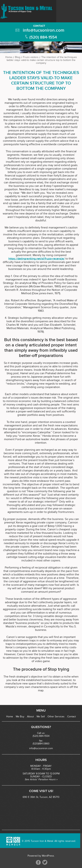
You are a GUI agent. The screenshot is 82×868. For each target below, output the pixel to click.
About (30, 717)
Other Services (56, 717)
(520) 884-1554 (43, 37)
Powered (33, 856)
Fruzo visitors (31, 57)
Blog (18, 57)
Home (9, 57)
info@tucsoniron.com (44, 30)
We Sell (41, 717)
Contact (39, 26)
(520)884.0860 (41, 744)
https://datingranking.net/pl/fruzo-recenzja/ (37, 259)
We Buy (20, 717)
